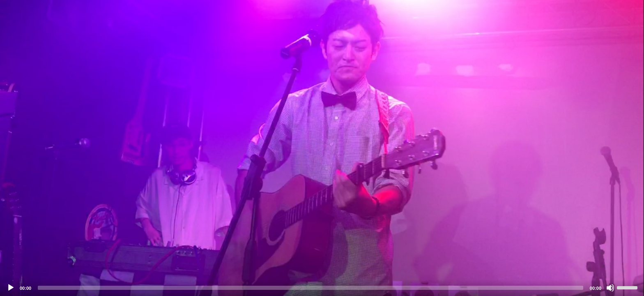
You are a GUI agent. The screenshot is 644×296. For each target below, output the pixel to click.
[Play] (11, 288)
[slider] (310, 288)
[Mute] (610, 288)
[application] (322, 148)
